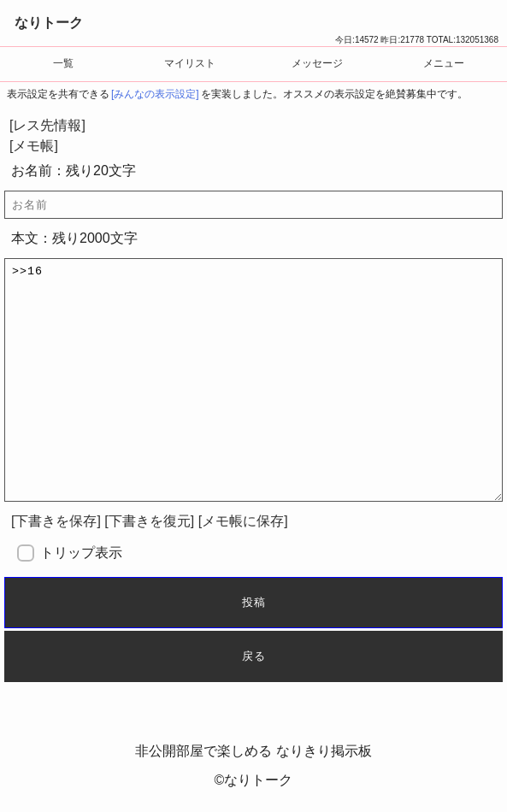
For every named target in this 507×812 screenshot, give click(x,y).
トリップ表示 (81, 553)
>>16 (253, 380)
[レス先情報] (47, 125)
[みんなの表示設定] (155, 94)
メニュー (444, 63)
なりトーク (49, 23)
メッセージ (317, 63)
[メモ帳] (34, 146)
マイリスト (190, 63)
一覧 (63, 63)
